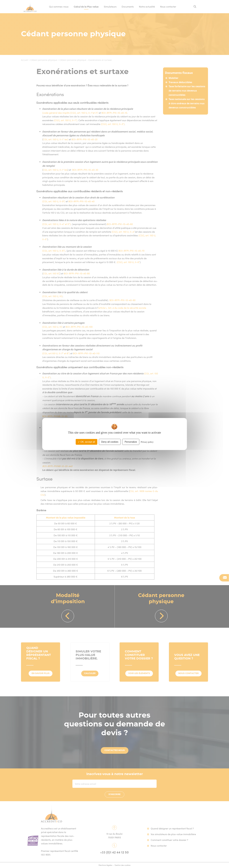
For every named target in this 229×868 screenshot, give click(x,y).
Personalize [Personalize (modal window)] (131, 442)
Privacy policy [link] (147, 442)
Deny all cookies (110, 442)
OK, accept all (86, 442)
